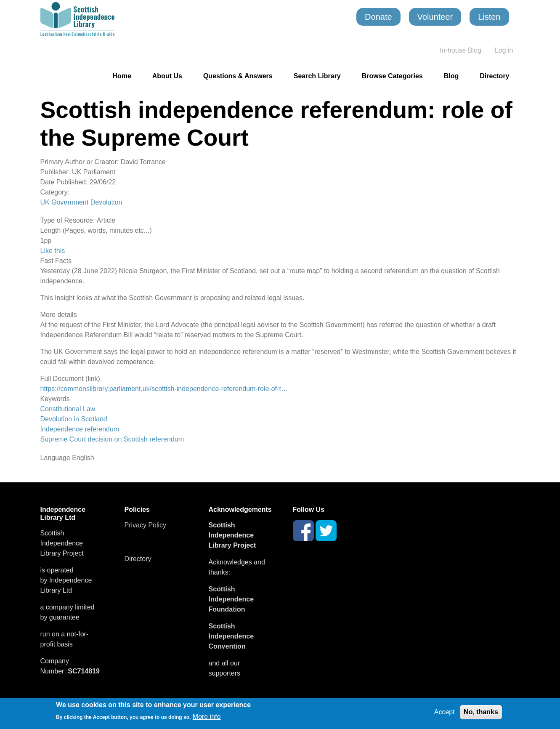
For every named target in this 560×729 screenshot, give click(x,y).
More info (207, 717)
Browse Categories (392, 76)
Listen (489, 17)
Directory (494, 76)
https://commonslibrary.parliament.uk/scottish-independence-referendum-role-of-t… (164, 389)
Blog (451, 76)
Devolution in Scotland (74, 419)
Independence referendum (80, 429)
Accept (445, 712)
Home (122, 76)
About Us (167, 76)
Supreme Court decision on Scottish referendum (112, 439)
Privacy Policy (146, 525)
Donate (378, 17)
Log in (504, 50)
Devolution (106, 202)
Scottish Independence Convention (231, 636)
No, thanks (481, 712)
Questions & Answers (238, 76)
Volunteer (435, 17)
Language (55, 458)
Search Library (317, 76)
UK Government (65, 202)
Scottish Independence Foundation (231, 599)
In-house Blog (460, 50)
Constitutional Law (68, 409)
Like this (53, 251)
